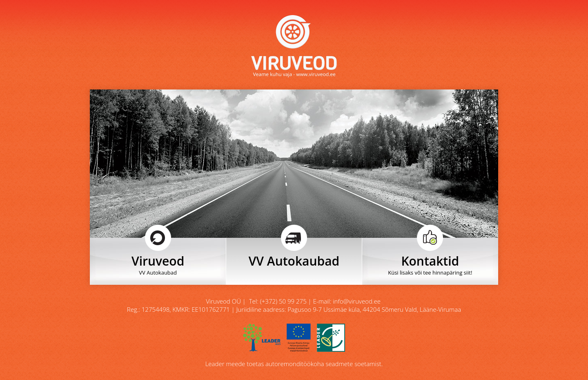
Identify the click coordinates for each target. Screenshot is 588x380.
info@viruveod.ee (357, 301)
